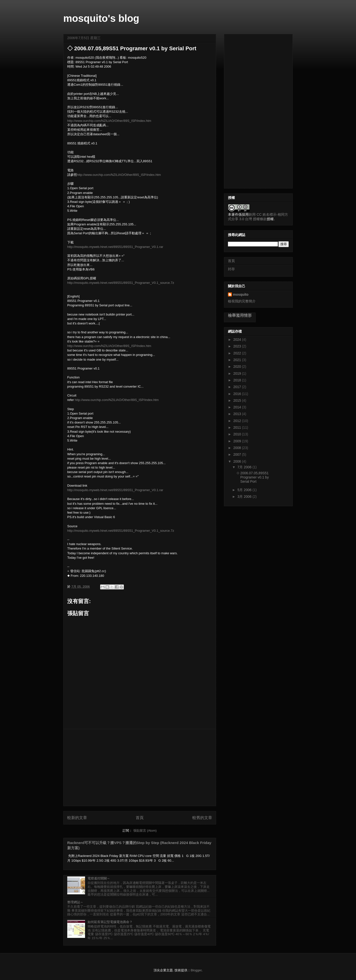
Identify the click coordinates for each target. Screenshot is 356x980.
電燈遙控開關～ (99, 878)
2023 (238, 346)
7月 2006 (245, 467)
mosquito (241, 294)
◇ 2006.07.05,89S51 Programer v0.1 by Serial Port (253, 477)
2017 (238, 387)
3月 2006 (245, 497)
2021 (238, 360)
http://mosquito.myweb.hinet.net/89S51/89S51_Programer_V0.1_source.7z (121, 283)
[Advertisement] (140, 768)
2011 (238, 427)
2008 (238, 448)
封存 (231, 269)
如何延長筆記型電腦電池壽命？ (110, 922)
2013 (238, 414)
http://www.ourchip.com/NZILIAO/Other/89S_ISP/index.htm (109, 121)
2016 (238, 394)
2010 (238, 434)
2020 (238, 367)
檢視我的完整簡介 (242, 301)
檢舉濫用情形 (240, 315)
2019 (238, 373)
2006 (238, 461)
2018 (238, 380)
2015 (238, 400)
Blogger (196, 970)
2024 (238, 340)
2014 (238, 407)
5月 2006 (245, 490)
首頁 (140, 818)
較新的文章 (77, 818)
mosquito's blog (101, 18)
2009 (238, 441)
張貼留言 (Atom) (145, 831)
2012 (238, 421)
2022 (238, 353)
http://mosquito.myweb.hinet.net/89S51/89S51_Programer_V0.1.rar (115, 247)
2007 (238, 454)
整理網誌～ (75, 902)
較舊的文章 (202, 818)
